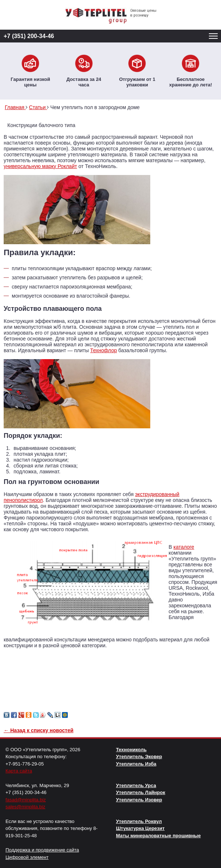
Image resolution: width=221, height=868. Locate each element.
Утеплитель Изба (136, 764)
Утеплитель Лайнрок (141, 792)
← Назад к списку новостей (38, 730)
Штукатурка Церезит (141, 828)
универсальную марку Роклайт (40, 166)
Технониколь (131, 750)
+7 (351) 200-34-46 (29, 36)
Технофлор (104, 350)
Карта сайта (19, 771)
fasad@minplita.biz (26, 800)
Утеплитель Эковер (139, 757)
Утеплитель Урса (136, 785)
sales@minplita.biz (25, 807)
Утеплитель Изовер (139, 800)
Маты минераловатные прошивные (159, 836)
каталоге (184, 547)
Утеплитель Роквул (139, 821)
